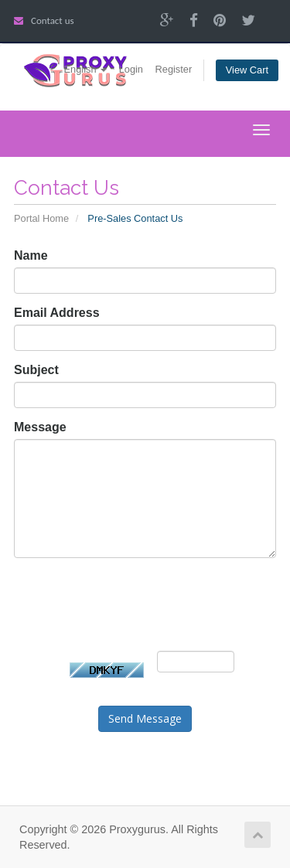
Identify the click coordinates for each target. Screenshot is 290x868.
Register (174, 69)
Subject (36, 370)
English (86, 69)
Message (40, 427)
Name (31, 255)
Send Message (145, 718)
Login (131, 69)
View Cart (247, 70)
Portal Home (41, 218)
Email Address (57, 313)
